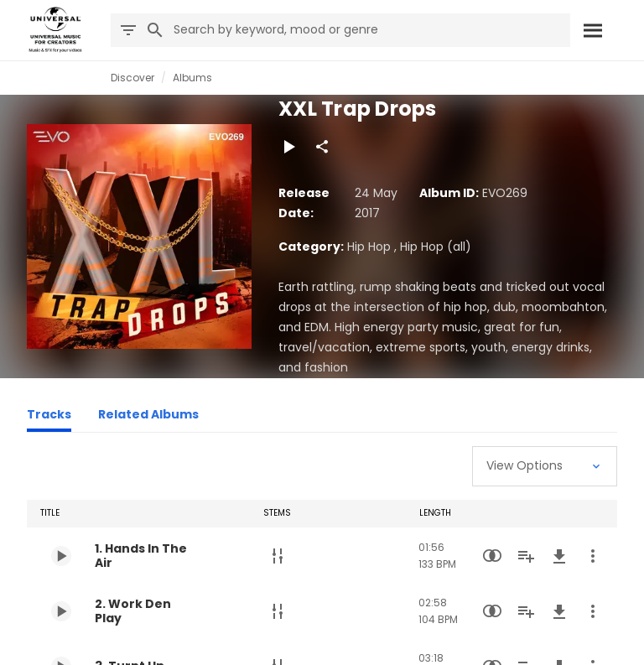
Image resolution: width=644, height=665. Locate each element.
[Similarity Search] (492, 556)
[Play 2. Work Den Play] (61, 611)
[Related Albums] (148, 417)
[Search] (592, 30)
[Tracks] (49, 417)
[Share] (322, 147)
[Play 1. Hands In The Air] (61, 556)
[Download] (559, 556)
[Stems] (278, 556)
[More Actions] (593, 556)
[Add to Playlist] (526, 556)
